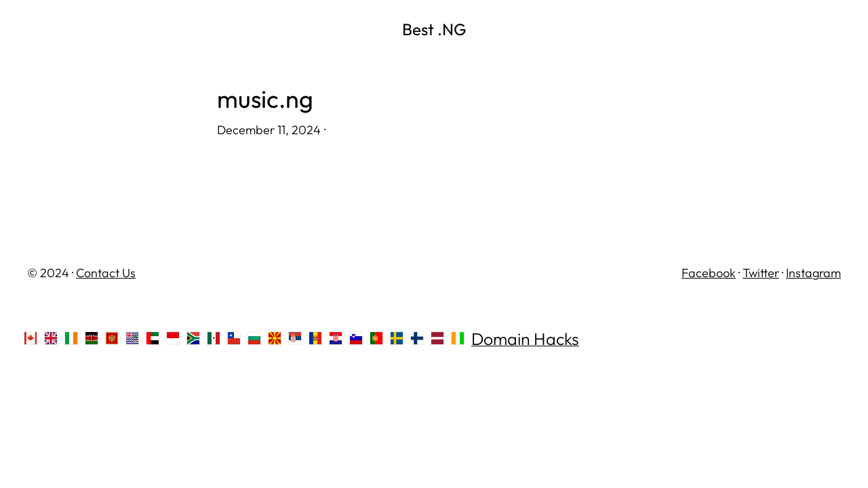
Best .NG (434, 29)
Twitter (761, 273)
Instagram (813, 273)
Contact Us (106, 273)
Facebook (709, 273)
